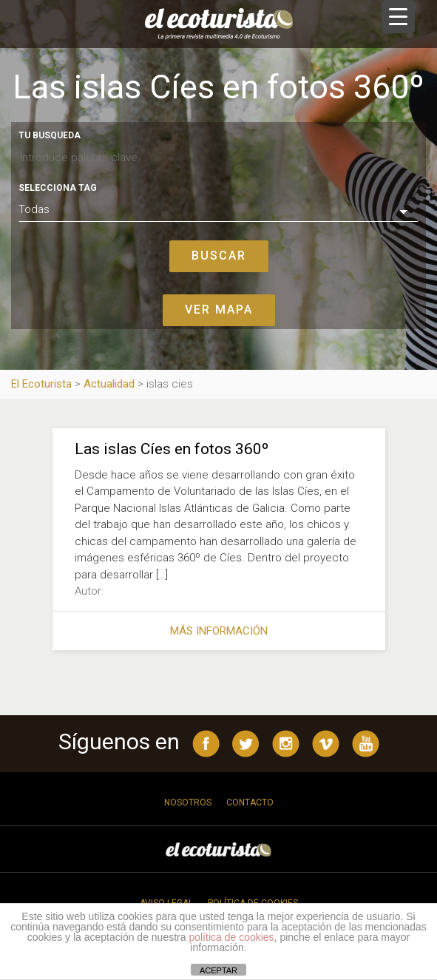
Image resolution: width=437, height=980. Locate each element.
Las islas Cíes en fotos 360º (172, 449)
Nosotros (188, 802)
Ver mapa (219, 310)
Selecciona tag (58, 188)
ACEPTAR (218, 970)
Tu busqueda (50, 135)
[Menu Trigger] (398, 17)
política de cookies (231, 937)
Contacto (250, 802)
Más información (219, 631)
